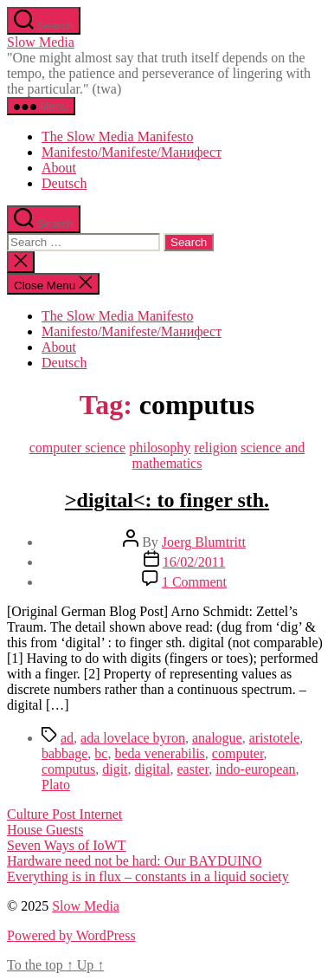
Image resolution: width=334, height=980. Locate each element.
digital (153, 769)
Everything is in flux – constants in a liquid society (148, 876)
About (59, 168)
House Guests (45, 830)
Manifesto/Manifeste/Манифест (132, 152)
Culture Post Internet (64, 814)
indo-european (255, 769)
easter (193, 769)
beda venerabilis (159, 753)
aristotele (275, 738)
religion (215, 448)
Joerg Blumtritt (204, 542)
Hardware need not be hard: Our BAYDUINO (134, 861)
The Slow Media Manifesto (118, 136)
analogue (217, 738)
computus (68, 769)
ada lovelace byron (133, 738)
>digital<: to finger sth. (167, 500)
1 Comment (194, 582)
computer (238, 753)
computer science (78, 448)
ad (67, 738)
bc (101, 753)
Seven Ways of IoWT (67, 845)
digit (115, 769)
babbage (64, 753)
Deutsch (64, 183)
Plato (56, 785)
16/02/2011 (194, 562)
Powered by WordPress (71, 935)
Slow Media (41, 42)
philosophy (160, 448)
